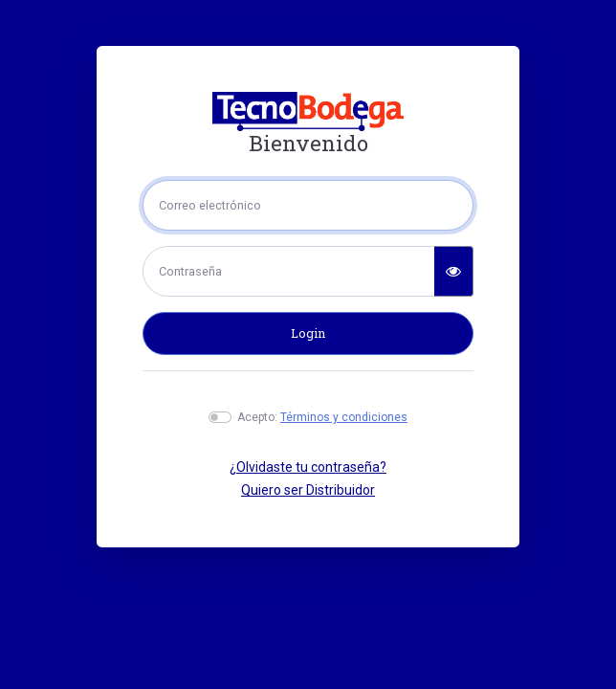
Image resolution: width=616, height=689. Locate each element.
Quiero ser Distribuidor (308, 490)
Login (308, 333)
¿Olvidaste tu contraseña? (308, 467)
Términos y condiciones (344, 417)
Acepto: (322, 417)
